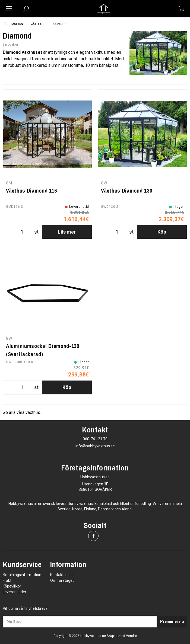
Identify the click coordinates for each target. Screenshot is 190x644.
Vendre (131, 636)
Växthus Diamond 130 (126, 191)
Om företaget (62, 580)
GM (9, 183)
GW (104, 183)
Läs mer (67, 232)
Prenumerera (172, 621)
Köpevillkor (12, 586)
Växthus (37, 24)
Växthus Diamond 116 (31, 191)
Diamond (59, 24)
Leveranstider (15, 592)
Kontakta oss (61, 575)
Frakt (7, 580)
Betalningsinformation (22, 575)
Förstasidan (13, 24)
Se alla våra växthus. (22, 412)
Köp (162, 232)
